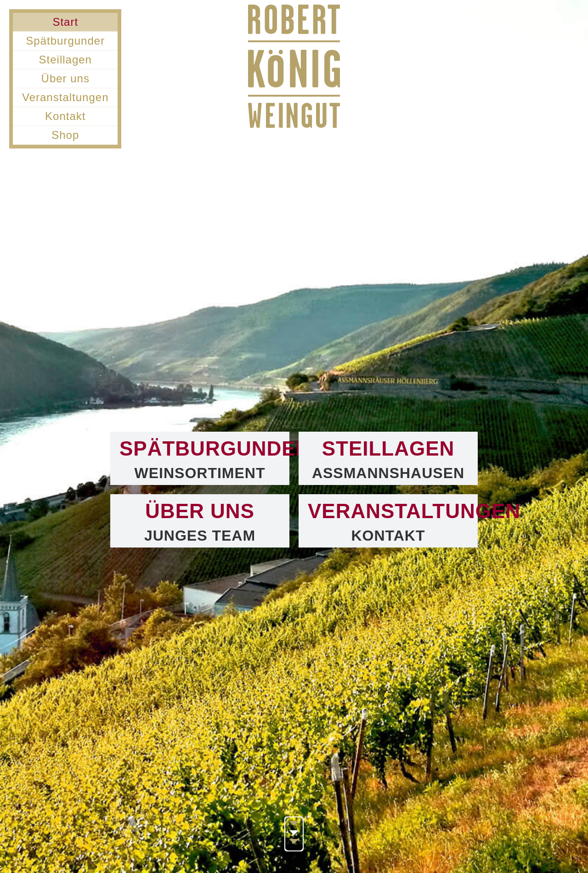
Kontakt (65, 116)
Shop (65, 135)
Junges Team (200, 536)
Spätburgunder (65, 41)
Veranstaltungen (65, 97)
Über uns (65, 78)
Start (65, 22)
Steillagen (65, 60)
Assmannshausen (388, 473)
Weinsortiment (200, 473)
